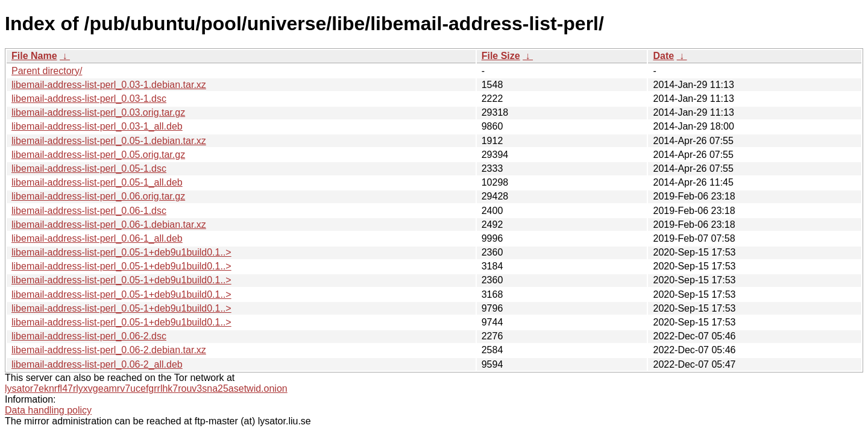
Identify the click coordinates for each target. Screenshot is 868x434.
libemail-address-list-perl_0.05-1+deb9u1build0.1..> (121, 252)
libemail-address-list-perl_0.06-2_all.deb (97, 364)
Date (663, 56)
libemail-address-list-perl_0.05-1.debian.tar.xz (109, 141)
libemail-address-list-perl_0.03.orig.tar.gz (98, 112)
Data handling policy (48, 410)
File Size (501, 56)
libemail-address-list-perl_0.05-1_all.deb (97, 182)
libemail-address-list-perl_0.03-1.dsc (89, 99)
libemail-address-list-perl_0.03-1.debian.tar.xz (109, 85)
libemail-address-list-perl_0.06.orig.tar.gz (98, 196)
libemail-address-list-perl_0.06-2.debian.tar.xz (109, 350)
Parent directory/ (47, 71)
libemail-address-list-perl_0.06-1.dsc (89, 211)
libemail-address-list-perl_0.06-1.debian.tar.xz (109, 225)
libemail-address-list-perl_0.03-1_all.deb (97, 126)
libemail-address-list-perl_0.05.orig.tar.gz (98, 155)
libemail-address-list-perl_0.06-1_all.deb (97, 238)
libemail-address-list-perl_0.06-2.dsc (89, 336)
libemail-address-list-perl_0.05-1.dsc (89, 168)
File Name (34, 56)
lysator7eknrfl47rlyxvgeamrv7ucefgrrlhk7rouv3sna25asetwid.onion (146, 388)
